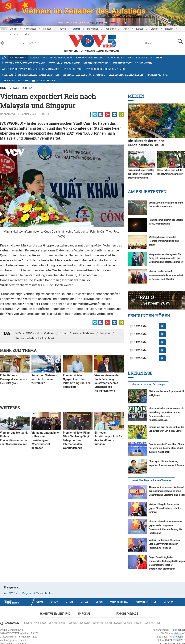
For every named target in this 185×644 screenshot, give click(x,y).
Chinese (47, 29)
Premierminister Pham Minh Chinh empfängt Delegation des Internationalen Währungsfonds (77, 440)
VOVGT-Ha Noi (119, 602)
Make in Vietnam (158, 75)
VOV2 (54, 602)
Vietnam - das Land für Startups (84, 75)
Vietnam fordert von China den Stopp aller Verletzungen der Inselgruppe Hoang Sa (164, 544)
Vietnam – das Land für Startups (148, 385)
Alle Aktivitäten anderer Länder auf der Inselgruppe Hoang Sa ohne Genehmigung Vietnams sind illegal (167, 491)
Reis (75, 333)
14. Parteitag (115, 57)
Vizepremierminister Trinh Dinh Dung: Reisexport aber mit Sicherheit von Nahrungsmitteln (107, 383)
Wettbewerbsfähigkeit (29, 338)
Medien (35, 57)
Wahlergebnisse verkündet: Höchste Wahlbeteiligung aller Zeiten (164, 241)
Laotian (154, 29)
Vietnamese (30, 29)
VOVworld (33, 333)
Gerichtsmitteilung (15, 80)
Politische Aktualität (58, 57)
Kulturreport (122, 63)
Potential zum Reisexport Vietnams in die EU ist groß (14, 379)
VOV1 (40, 602)
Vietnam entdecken (97, 63)
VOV (18, 333)
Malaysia (89, 333)
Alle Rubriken (43, 81)
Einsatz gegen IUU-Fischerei (145, 57)
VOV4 (84, 602)
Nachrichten (18, 57)
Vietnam (49, 333)
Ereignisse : (12, 587)
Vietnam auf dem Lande (64, 63)
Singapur (105, 333)
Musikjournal (145, 63)
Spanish (149, 623)
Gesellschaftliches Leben (126, 75)
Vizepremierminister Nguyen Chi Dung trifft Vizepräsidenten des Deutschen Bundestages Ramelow (166, 258)
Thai (158, 623)
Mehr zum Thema (18, 350)
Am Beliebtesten (147, 192)
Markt (52, 338)
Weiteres (10, 408)
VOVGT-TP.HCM (146, 602)
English (13, 29)
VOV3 (69, 602)
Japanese (111, 29)
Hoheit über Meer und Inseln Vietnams (151, 480)
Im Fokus (84, 614)
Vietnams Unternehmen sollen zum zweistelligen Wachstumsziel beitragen (46, 440)
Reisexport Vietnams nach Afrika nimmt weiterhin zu (44, 379)
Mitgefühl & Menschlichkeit (38, 593)
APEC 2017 (11, 593)
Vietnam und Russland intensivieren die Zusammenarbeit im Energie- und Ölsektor (166, 275)
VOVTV (168, 602)
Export (64, 333)
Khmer (126, 29)
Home (4, 88)
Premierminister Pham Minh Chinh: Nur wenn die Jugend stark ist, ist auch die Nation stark (167, 448)
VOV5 (99, 602)
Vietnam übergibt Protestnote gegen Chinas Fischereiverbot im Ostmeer (165, 508)
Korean (140, 29)
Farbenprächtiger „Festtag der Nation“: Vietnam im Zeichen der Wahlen (141, 174)
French (62, 29)
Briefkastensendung (90, 57)
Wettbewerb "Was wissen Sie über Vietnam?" (30, 69)
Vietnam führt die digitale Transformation (30, 75)
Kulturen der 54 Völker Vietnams (24, 63)
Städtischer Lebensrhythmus (105, 69)
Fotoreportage (72, 69)
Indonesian (93, 29)
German (77, 29)
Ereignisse (140, 373)
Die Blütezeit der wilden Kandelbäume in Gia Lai (146, 143)
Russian (169, 29)
